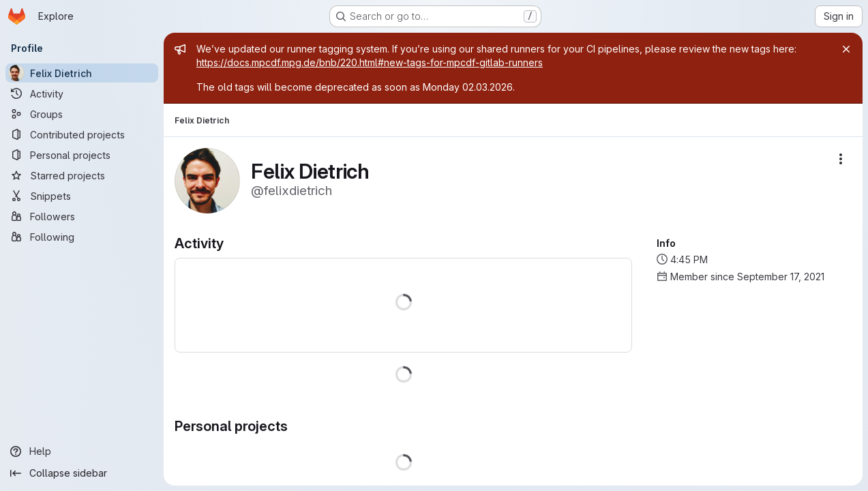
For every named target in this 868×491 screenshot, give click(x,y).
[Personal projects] (82, 155)
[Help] (82, 451)
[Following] (82, 237)
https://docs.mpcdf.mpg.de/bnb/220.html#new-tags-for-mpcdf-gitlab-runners (370, 62)
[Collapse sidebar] (82, 473)
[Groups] (82, 114)
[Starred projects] (82, 175)
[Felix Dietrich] (82, 73)
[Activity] (82, 93)
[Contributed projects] (82, 134)
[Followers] (82, 216)
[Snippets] (82, 196)
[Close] (846, 49)
